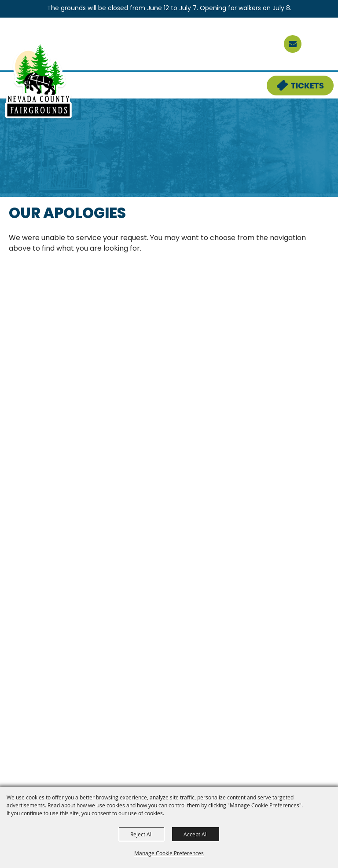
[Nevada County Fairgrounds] (39, 81)
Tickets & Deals (294, 81)
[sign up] (293, 44)
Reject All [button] (141, 834)
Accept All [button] (196, 834)
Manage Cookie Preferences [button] (169, 853)
